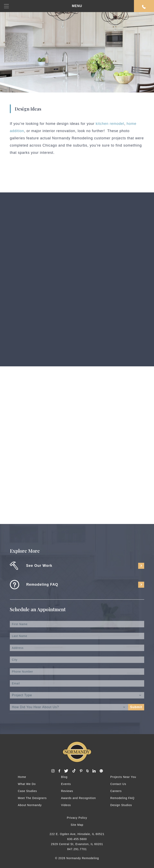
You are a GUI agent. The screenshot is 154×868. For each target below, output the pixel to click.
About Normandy (30, 805)
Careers (116, 791)
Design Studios (121, 805)
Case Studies (27, 791)
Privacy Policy (77, 818)
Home (22, 777)
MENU (43, 6)
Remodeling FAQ (122, 798)
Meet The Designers (32, 798)
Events (66, 784)
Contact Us (118, 784)
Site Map (77, 825)
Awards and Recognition (79, 798)
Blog (64, 777)
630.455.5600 (77, 839)
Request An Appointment (144, 7)
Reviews (67, 791)
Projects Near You (123, 777)
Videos (66, 805)
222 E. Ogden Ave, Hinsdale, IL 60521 (77, 834)
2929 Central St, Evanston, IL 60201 (77, 844)
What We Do (27, 784)
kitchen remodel (110, 124)
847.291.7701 (77, 849)
